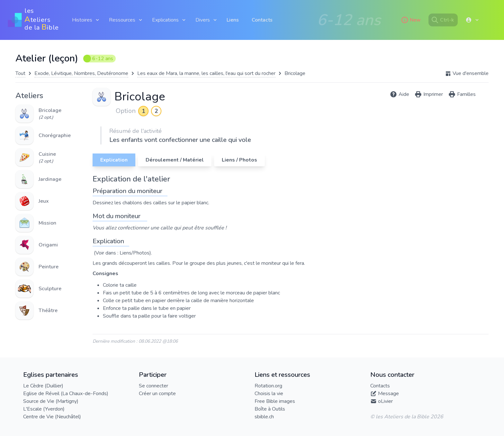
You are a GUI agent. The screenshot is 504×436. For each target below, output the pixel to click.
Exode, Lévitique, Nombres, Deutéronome (81, 73)
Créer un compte (157, 394)
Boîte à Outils (270, 409)
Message (388, 394)
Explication (114, 160)
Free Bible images (275, 401)
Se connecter (153, 386)
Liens (233, 20)
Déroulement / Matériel (175, 160)
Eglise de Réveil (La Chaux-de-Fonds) (66, 394)
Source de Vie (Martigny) (51, 401)
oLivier (385, 401)
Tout (20, 73)
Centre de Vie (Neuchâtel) (52, 417)
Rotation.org (268, 386)
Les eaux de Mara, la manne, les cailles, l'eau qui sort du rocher (206, 73)
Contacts (262, 20)
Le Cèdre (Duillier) (43, 386)
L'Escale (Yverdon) (44, 409)
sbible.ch (264, 417)
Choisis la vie (269, 394)
